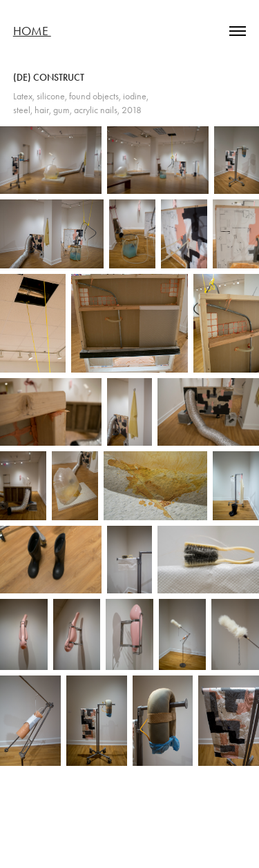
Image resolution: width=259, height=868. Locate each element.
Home (32, 31)
